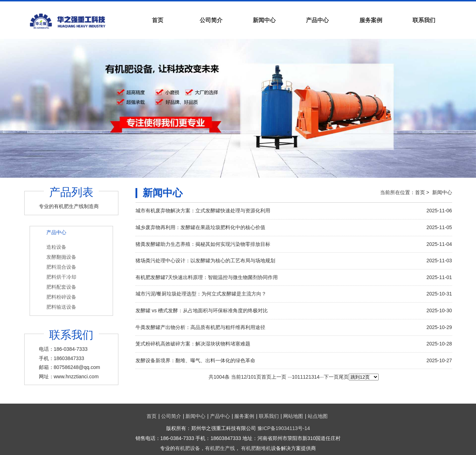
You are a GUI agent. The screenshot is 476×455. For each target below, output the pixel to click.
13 (311, 377)
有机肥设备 (188, 448)
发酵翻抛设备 (61, 257)
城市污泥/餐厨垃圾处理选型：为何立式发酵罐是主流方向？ (201, 294)
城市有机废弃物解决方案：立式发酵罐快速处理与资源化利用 (203, 211)
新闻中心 (264, 20)
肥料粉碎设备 (61, 297)
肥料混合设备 (61, 267)
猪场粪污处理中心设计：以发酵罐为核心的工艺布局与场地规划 (205, 261)
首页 (158, 20)
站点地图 (318, 416)
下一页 (331, 377)
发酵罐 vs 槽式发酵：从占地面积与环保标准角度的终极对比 (202, 310)
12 (306, 377)
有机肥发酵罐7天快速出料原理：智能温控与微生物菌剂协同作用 (207, 277)
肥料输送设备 (61, 307)
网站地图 (293, 416)
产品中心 (317, 20)
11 (300, 377)
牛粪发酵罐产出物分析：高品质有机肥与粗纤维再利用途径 (200, 327)
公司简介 (211, 20)
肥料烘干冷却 (61, 277)
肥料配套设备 (61, 287)
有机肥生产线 (220, 448)
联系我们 (424, 20)
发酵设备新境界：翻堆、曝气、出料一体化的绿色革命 (195, 360)
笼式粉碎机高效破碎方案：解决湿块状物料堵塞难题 (193, 344)
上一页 (279, 377)
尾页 (344, 377)
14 (317, 377)
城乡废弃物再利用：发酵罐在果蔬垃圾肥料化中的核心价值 (200, 227)
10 (295, 377)
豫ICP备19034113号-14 (284, 428)
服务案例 (371, 20)
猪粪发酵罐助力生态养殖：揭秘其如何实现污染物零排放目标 (203, 244)
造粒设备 (56, 247)
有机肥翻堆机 (256, 448)
